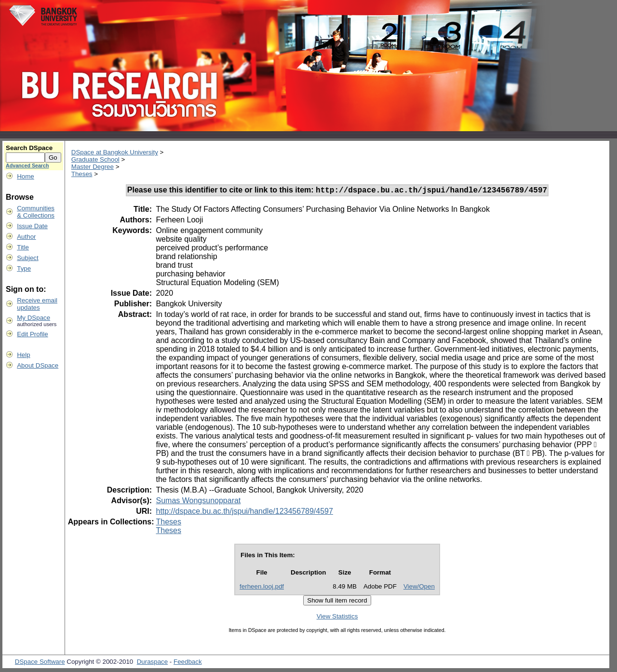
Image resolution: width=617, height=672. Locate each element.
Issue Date (32, 226)
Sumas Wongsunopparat (198, 502)
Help (23, 355)
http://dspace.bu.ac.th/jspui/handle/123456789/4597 (244, 513)
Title (23, 247)
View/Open (419, 588)
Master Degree (93, 167)
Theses (82, 174)
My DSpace (34, 318)
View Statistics (337, 618)
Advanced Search (27, 165)
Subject (27, 258)
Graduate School (95, 159)
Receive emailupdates (37, 304)
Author (26, 237)
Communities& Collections (36, 212)
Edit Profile (32, 334)
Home (26, 176)
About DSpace (38, 365)
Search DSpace (29, 148)
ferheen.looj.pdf (262, 588)
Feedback (188, 663)
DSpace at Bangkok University (115, 152)
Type (24, 268)
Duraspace (152, 663)
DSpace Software (40, 663)
